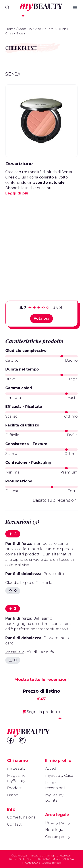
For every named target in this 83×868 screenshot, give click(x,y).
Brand (13, 795)
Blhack (56, 863)
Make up (25, 29)
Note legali (55, 830)
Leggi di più (17, 193)
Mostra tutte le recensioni (42, 680)
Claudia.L (14, 583)
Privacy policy (58, 823)
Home (10, 29)
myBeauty (16, 768)
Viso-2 (39, 29)
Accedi (51, 768)
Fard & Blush (56, 29)
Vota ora (41, 318)
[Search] (7, 8)
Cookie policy (58, 837)
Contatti (15, 824)
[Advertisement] (41, 241)
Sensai (14, 74)
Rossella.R (15, 652)
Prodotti (15, 788)
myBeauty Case (59, 776)
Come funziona (21, 817)
